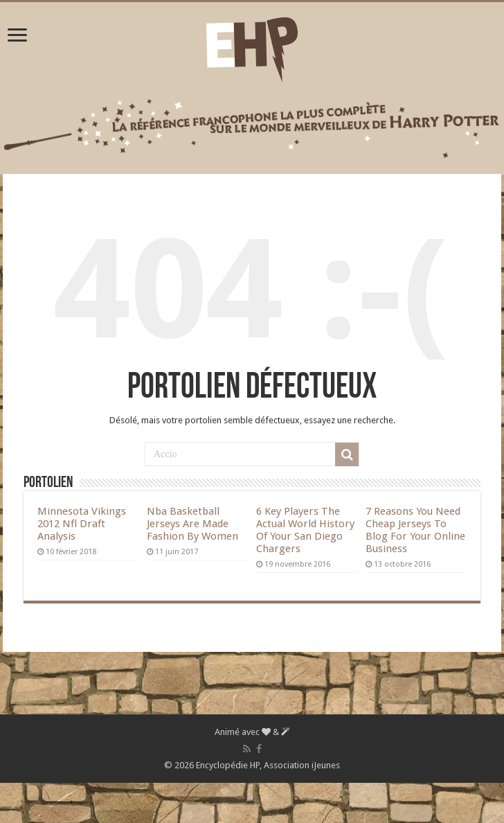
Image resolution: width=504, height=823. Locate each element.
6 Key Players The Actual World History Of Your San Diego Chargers (305, 530)
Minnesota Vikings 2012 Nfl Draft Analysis (82, 524)
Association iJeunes (302, 765)
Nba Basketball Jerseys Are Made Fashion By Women (192, 524)
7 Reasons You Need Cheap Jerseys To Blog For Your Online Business (415, 530)
